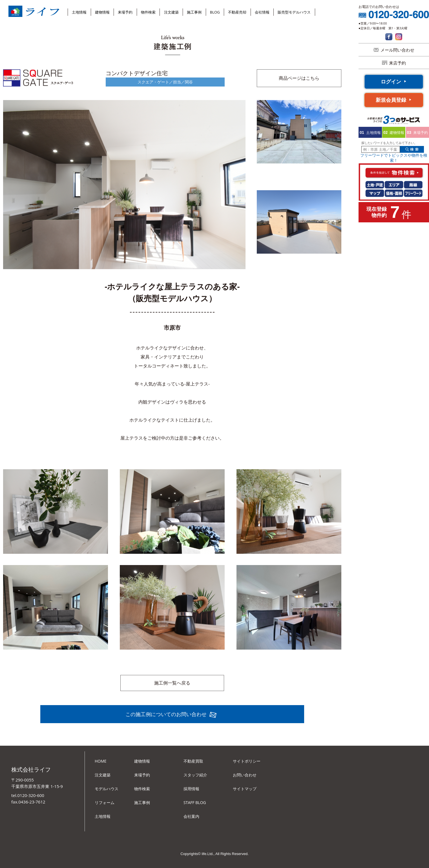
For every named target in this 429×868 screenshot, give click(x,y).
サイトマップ (245, 789)
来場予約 (125, 12)
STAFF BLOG (195, 802)
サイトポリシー (247, 761)
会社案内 (191, 816)
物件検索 (148, 12)
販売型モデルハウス (294, 12)
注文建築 (171, 12)
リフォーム (105, 802)
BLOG (215, 12)
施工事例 (194, 12)
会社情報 (262, 12)
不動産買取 (193, 761)
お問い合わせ (245, 775)
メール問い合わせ (397, 50)
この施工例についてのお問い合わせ (166, 714)
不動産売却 (237, 12)
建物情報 (102, 12)
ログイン (391, 81)
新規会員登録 (391, 100)
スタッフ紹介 (195, 775)
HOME (101, 761)
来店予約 (397, 63)
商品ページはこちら (299, 78)
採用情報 (191, 789)
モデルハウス (107, 789)
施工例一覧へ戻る (172, 683)
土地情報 (79, 12)
